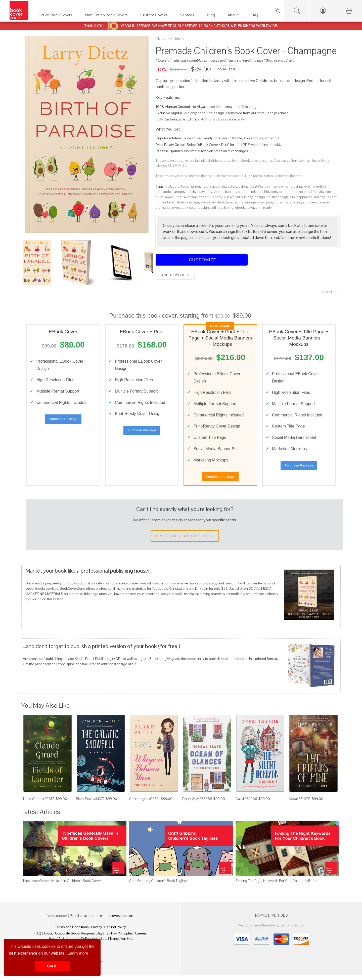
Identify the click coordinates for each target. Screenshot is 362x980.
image (194, 202)
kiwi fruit (218, 202)
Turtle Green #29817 (38, 803)
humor (195, 186)
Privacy (97, 932)
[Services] (188, 16)
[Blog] (212, 16)
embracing (294, 186)
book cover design (195, 207)
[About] (234, 16)
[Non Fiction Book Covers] (108, 16)
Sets (104, 944)
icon (274, 192)
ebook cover (245, 207)
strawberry (205, 192)
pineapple (163, 192)
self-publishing (222, 207)
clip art (229, 197)
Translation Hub (122, 944)
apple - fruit (174, 197)
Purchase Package (63, 421)
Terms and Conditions (72, 932)
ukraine (323, 202)
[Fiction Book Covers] (57, 16)
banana (231, 192)
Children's (177, 39)
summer (309, 202)
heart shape (211, 186)
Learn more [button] (78, 953)
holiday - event (325, 197)
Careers (141, 938)
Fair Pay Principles (119, 938)
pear (270, 202)
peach (190, 192)
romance (281, 202)
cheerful (205, 197)
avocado (191, 197)
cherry (218, 197)
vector (219, 192)
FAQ (38, 938)
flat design (280, 197)
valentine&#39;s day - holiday (261, 186)
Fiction (161, 39)
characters (229, 186)
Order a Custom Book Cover (185, 541)
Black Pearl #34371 (90, 803)
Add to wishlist (175, 275)
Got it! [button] (52, 966)
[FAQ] (256, 16)
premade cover (167, 207)
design (260, 197)
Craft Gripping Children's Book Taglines (159, 885)
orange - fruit (255, 202)
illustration (180, 202)
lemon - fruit (288, 192)
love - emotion (315, 186)
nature (239, 202)
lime (229, 202)
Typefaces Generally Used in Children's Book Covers (62, 885)
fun (292, 197)
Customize (202, 260)
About (48, 938)
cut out (241, 197)
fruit (168, 186)
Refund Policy (115, 932)
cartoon (178, 192)
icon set (331, 192)
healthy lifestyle (311, 192)
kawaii (205, 202)
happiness (304, 197)
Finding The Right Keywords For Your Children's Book (276, 885)
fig (268, 197)
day (250, 197)
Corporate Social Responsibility (79, 938)
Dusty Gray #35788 (197, 803)
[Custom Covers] (155, 16)
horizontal (163, 202)
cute (176, 186)
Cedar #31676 (300, 803)
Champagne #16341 (144, 803)
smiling (296, 202)
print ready (264, 207)
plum (160, 197)
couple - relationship (253, 192)
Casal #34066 (246, 803)
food (185, 186)
